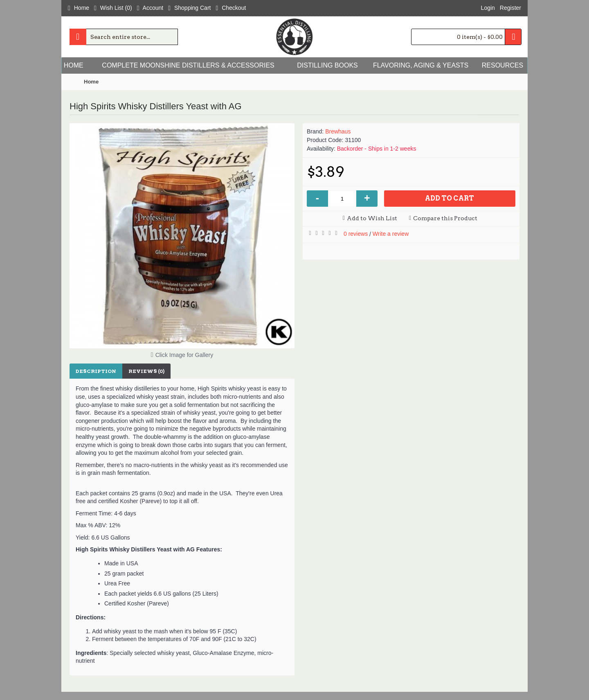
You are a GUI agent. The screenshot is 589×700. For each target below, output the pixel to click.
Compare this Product (445, 218)
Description (96, 371)
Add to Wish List (372, 218)
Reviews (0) (146, 371)
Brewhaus (338, 131)
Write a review (391, 234)
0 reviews (356, 234)
